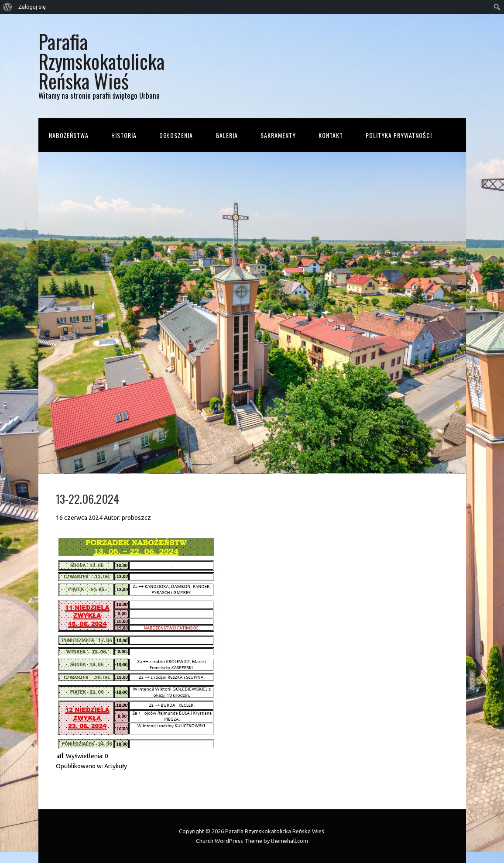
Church (205, 841)
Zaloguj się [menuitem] (32, 7)
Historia (124, 135)
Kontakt (331, 135)
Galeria (227, 135)
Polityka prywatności (399, 135)
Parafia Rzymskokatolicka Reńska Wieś (101, 61)
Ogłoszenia (176, 135)
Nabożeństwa (69, 135)
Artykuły (116, 766)
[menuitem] (8, 7)
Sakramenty (278, 135)
